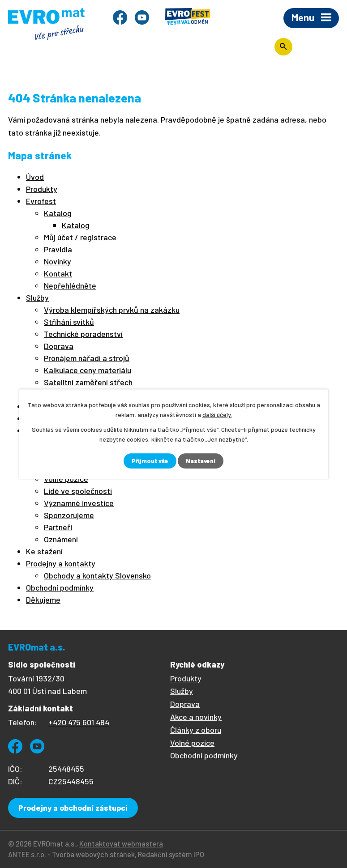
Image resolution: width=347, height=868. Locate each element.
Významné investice (79, 503)
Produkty (42, 189)
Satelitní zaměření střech (88, 382)
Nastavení (201, 461)
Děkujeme (43, 600)
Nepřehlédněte (70, 285)
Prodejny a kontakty (61, 563)
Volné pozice (192, 743)
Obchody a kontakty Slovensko (97, 575)
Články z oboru (196, 730)
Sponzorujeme (69, 515)
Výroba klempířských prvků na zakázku (112, 310)
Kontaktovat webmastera (121, 844)
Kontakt (58, 273)
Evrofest (41, 201)
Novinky (58, 261)
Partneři (58, 527)
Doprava (59, 346)
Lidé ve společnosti (78, 491)
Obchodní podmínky (60, 587)
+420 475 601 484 (79, 722)
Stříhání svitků (69, 322)
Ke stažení (44, 551)
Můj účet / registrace (80, 237)
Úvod (35, 177)
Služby (37, 298)
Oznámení (61, 539)
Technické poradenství (83, 334)
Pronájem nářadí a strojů (87, 358)
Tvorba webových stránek (93, 854)
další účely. (217, 415)
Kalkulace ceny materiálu (88, 370)
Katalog (58, 213)
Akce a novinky (196, 717)
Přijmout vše (150, 461)
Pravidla (58, 249)
